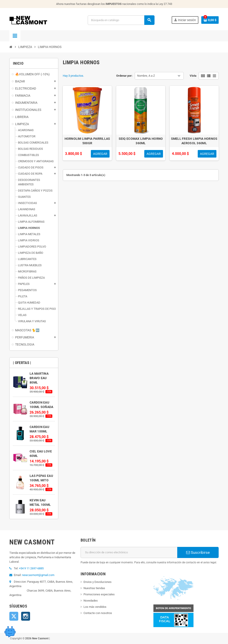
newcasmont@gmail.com (38, 575)
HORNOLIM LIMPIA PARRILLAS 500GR (87, 141)
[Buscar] (121, 20)
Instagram (26, 616)
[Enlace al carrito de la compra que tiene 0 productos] (210, 20)
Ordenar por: (124, 76)
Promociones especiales (99, 594)
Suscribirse (198, 552)
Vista (193, 76)
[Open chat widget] (10, 632)
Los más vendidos (95, 607)
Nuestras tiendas (94, 588)
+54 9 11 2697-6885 (31, 568)
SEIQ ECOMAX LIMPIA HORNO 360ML (141, 141)
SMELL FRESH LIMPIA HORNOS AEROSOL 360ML (194, 141)
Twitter (14, 616)
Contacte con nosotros (98, 613)
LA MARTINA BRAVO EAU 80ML (39, 378)
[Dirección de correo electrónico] (129, 552)
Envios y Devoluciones (98, 582)
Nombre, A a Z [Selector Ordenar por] (146, 76)
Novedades (91, 601)
